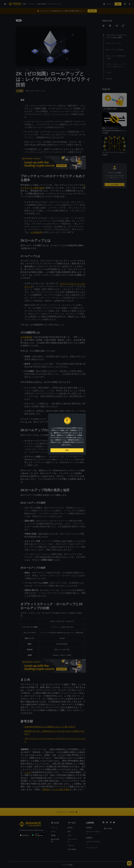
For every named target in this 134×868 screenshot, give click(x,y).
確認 (67, 450)
